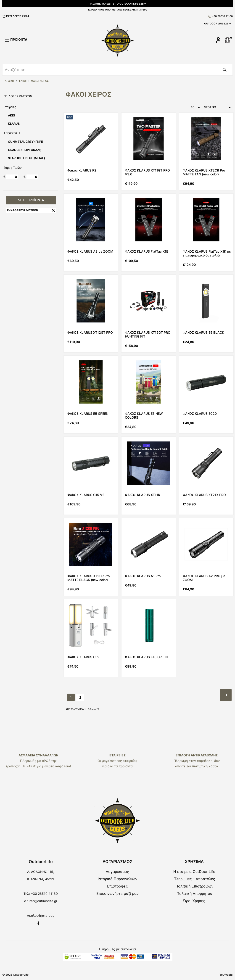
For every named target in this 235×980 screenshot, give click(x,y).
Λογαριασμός (117, 872)
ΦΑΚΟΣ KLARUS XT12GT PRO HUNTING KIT (148, 334)
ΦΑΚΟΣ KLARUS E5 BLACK (203, 332)
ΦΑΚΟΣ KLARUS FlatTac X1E (147, 251)
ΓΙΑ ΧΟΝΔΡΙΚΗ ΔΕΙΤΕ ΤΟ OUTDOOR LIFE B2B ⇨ (117, 4)
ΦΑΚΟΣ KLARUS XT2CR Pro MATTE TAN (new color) (204, 172)
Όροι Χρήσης (194, 901)
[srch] (110, 70)
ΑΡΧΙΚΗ (9, 81)
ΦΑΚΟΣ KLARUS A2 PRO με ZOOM (204, 578)
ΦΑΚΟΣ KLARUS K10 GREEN (146, 657)
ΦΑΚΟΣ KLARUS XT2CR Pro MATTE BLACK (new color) (88, 578)
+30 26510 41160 (220, 16)
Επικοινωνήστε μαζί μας (117, 893)
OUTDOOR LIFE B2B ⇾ (218, 24)
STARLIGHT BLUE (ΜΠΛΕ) (26, 158)
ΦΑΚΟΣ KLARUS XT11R (143, 495)
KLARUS (14, 124)
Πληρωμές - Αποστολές (194, 879)
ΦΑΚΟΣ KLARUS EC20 (200, 413)
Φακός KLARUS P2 (82, 170)
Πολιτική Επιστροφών (194, 886)
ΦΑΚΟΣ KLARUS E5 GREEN (88, 413)
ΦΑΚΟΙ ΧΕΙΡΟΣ (40, 81)
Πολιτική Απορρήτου (194, 893)
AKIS (11, 115)
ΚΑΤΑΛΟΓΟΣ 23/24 (16, 16)
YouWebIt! (226, 975)
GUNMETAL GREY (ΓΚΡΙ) (26, 142)
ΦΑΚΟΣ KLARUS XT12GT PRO (90, 332)
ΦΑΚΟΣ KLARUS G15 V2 (86, 495)
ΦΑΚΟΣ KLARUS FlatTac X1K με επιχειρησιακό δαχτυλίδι (207, 253)
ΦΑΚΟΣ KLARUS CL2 (83, 657)
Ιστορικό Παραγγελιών (117, 879)
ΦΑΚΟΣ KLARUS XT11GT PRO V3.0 (147, 172)
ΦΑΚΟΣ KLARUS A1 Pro (143, 576)
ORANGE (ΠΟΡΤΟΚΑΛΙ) (25, 150)
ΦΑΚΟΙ (22, 81)
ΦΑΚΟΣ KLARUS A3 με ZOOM (90, 251)
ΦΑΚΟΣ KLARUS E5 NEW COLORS (144, 415)
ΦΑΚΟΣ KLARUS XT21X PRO (204, 495)
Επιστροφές (117, 886)
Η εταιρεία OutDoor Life (194, 872)
